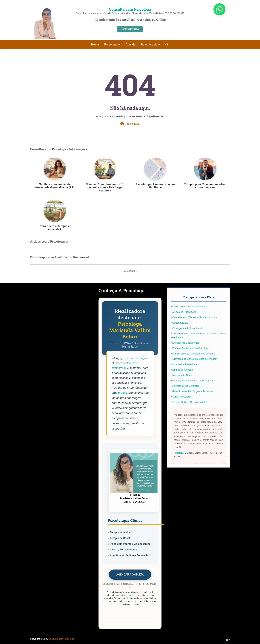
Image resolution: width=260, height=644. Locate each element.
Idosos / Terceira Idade (123, 549)
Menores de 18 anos (183, 375)
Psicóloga (111, 45)
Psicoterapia (149, 45)
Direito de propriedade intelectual (190, 306)
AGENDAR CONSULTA (130, 575)
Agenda (131, 45)
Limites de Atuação (183, 370)
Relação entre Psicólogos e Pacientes (193, 391)
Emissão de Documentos (186, 343)
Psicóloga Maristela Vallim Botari (130, 330)
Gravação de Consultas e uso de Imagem (195, 359)
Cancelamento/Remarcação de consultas (195, 317)
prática (123, 393)
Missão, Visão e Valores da (187, 381)
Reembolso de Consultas (186, 386)
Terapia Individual (121, 532)
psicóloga (140, 358)
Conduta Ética (180, 323)
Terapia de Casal (120, 538)
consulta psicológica (125, 595)
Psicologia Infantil (121, 544)
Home (95, 45)
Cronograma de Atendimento (188, 328)
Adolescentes (142, 544)
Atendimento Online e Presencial (130, 555)
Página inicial (130, 124)
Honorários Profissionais (186, 364)
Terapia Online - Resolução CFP (190, 402)
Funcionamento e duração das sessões (194, 354)
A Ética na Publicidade (184, 312)
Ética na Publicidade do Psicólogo (191, 348)
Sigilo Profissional (182, 397)
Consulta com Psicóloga (130, 9)
